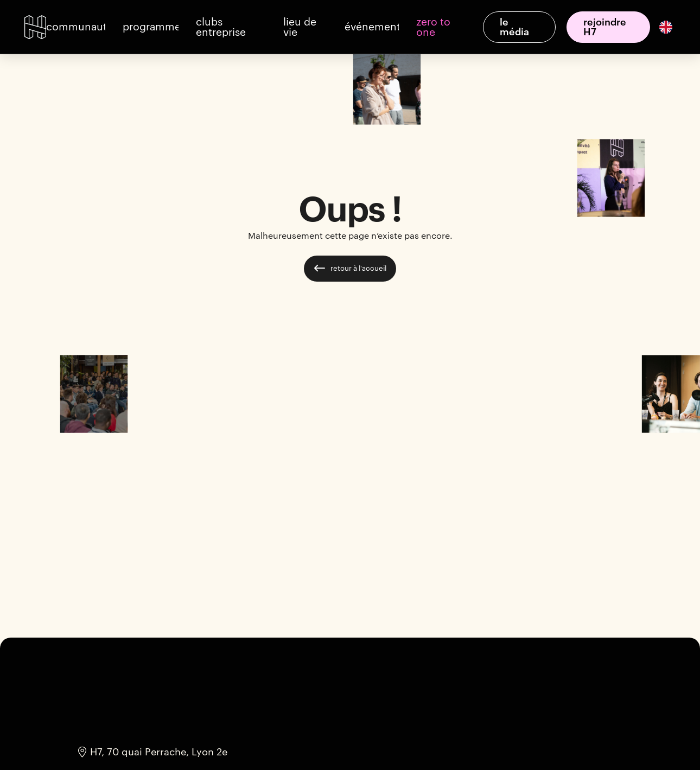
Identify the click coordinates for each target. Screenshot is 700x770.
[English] (666, 27)
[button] (76, 27)
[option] (665, 27)
